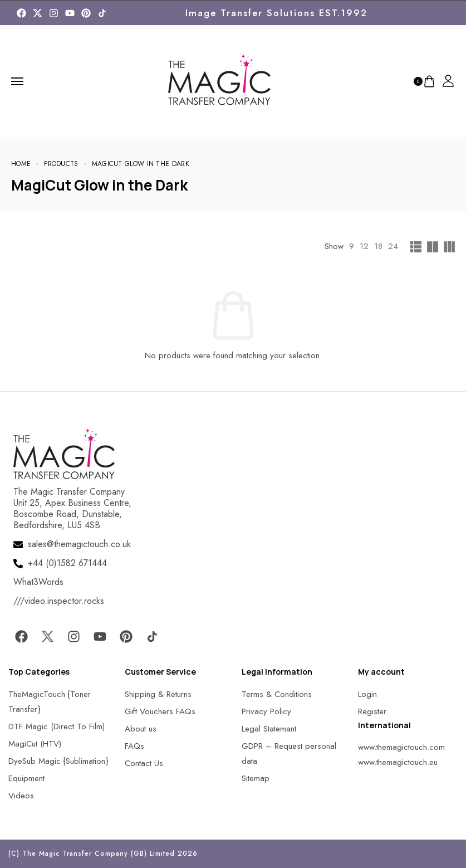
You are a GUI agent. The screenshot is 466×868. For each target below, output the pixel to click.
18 (378, 246)
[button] (22, 845)
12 (364, 246)
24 (393, 246)
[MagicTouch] (102, 13)
